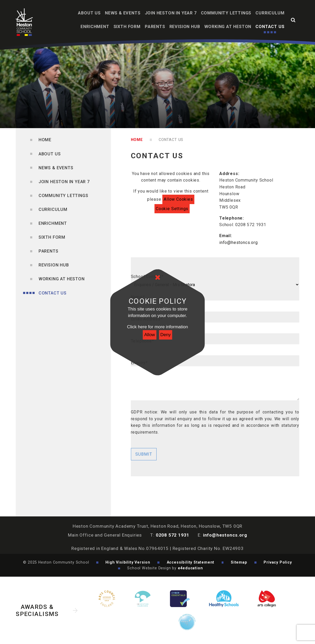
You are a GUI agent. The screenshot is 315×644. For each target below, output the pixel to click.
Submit (144, 454)
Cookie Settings (172, 209)
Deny (165, 335)
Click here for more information (157, 327)
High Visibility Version (128, 562)
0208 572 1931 (173, 535)
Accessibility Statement (191, 562)
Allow (150, 335)
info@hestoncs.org (239, 242)
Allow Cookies (178, 199)
